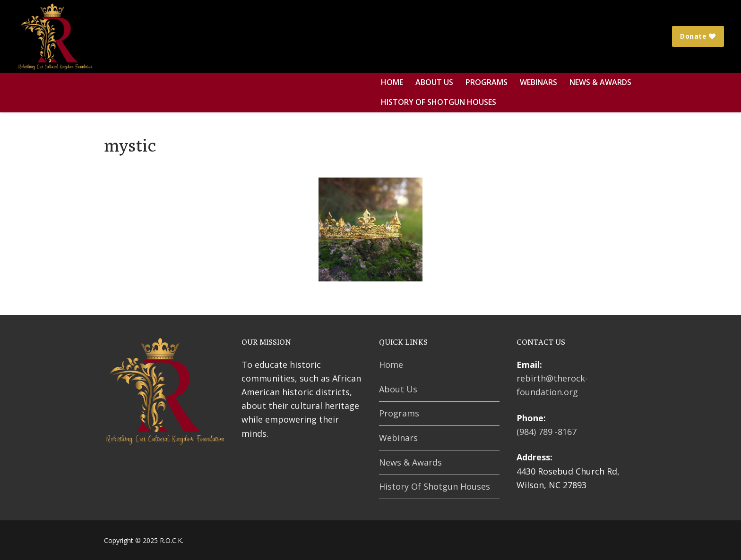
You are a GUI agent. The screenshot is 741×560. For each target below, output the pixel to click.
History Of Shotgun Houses (435, 486)
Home (391, 365)
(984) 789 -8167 (547, 432)
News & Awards (410, 462)
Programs (399, 413)
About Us (398, 389)
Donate (698, 36)
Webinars (398, 438)
